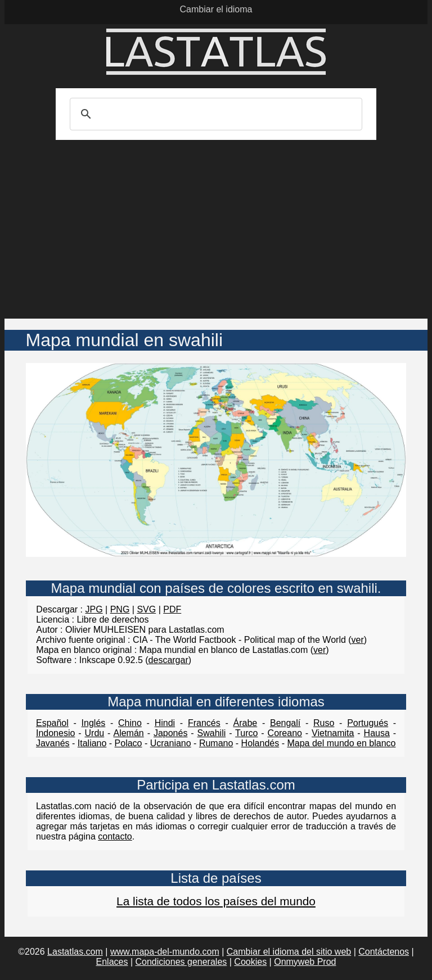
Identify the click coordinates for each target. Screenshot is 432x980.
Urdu (95, 733)
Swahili (212, 733)
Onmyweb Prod (305, 962)
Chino (130, 723)
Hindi (165, 723)
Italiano (92, 743)
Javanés (53, 743)
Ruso (324, 723)
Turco (246, 733)
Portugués (368, 723)
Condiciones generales (181, 962)
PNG (120, 609)
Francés (204, 723)
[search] (214, 114)
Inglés (94, 723)
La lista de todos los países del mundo (216, 901)
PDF (172, 609)
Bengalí (285, 723)
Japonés (171, 733)
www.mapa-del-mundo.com (165, 952)
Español (52, 723)
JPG (94, 609)
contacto (115, 836)
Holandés (260, 743)
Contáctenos (384, 952)
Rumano (216, 743)
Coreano (285, 733)
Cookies (250, 962)
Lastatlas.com (75, 952)
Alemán (128, 733)
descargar (168, 660)
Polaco (129, 743)
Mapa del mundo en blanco (341, 743)
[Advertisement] (216, 234)
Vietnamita (333, 733)
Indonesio (55, 733)
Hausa (377, 733)
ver (358, 640)
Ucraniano (171, 743)
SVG (146, 609)
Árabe (245, 723)
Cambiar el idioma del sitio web (289, 952)
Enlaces (112, 962)
